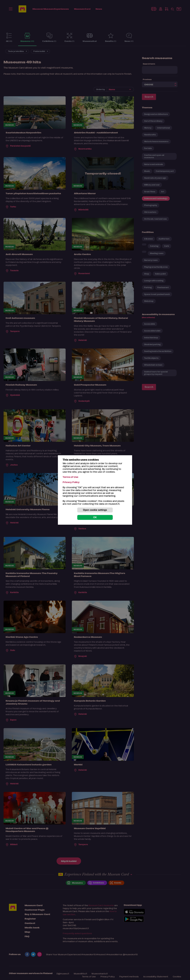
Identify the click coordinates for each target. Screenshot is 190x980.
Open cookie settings (95, 510)
